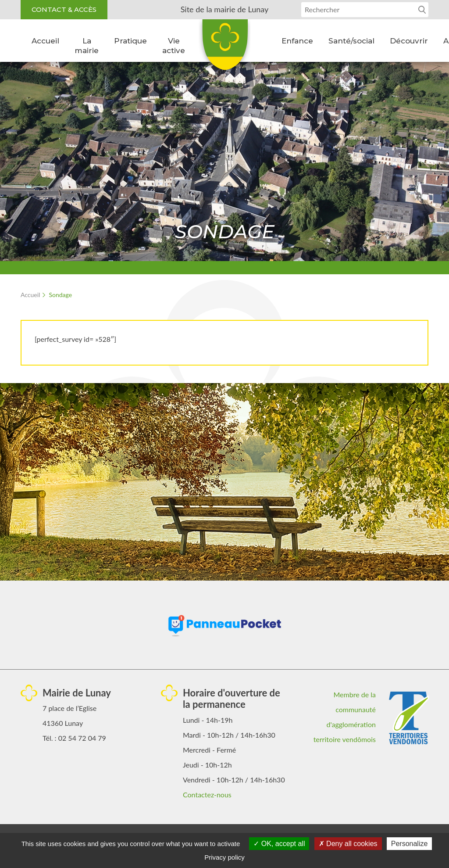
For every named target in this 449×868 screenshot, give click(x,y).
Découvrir (409, 41)
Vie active (174, 46)
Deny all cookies (348, 844)
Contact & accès (64, 9)
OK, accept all (279, 844)
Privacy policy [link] (224, 857)
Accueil (45, 41)
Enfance (297, 41)
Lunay (224, 48)
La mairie (87, 46)
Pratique (130, 41)
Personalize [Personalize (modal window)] (410, 844)
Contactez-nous (207, 794)
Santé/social (351, 41)
